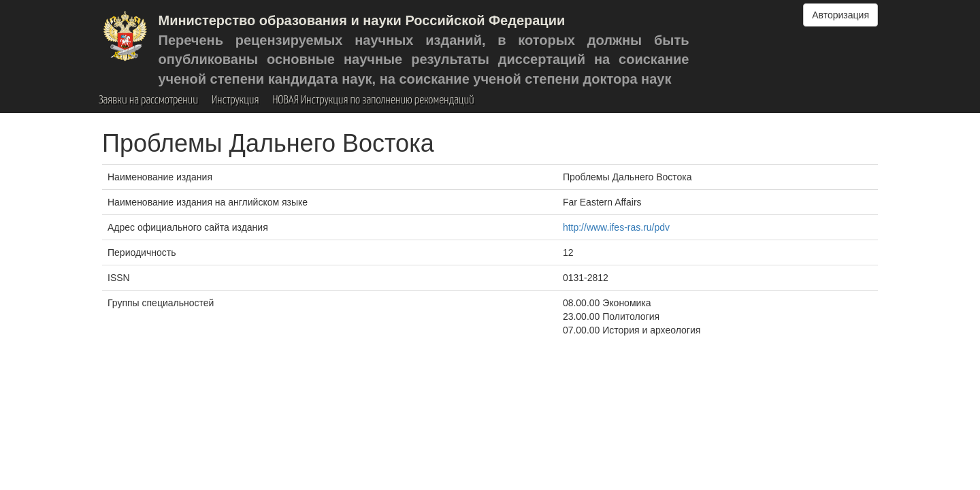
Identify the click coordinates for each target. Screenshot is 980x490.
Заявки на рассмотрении (148, 100)
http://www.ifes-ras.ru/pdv (616, 227)
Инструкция (235, 100)
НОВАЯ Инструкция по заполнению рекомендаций (373, 100)
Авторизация (840, 15)
